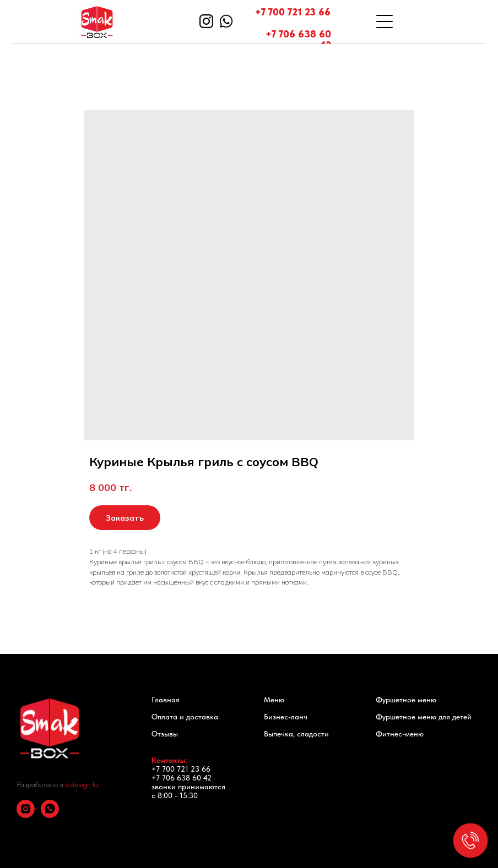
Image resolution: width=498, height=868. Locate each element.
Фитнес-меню (400, 734)
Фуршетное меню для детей (424, 717)
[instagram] (26, 815)
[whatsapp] (50, 815)
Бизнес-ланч (286, 717)
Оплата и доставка (185, 717)
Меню (274, 700)
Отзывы (165, 734)
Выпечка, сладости (296, 734)
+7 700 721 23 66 (293, 12)
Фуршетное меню (406, 700)
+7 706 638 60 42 (298, 39)
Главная (166, 700)
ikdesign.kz (82, 784)
